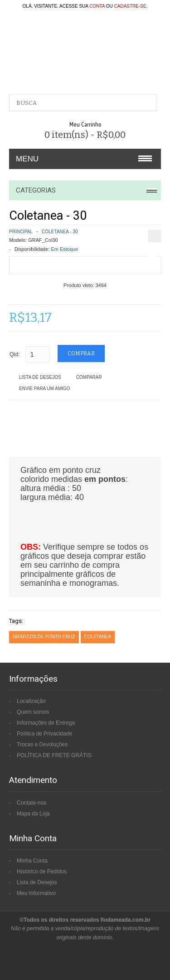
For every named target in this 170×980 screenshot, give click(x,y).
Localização (31, 701)
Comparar (89, 377)
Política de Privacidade (44, 734)
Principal (21, 232)
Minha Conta (32, 861)
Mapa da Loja (33, 814)
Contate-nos (32, 803)
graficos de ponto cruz (44, 637)
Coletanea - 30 (60, 232)
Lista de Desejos (40, 377)
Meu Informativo (36, 893)
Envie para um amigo (45, 389)
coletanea (98, 637)
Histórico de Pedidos (42, 872)
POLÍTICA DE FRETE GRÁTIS (54, 755)
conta (97, 6)
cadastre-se (130, 6)
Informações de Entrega (46, 723)
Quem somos (33, 712)
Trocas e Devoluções (42, 744)
